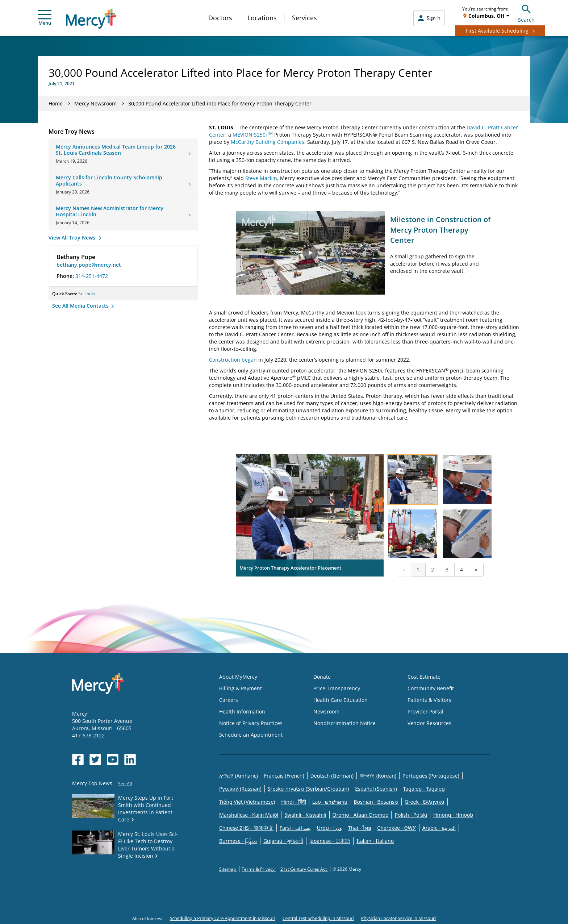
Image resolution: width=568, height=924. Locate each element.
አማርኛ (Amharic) (239, 776)
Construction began (233, 360)
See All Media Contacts (81, 306)
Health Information (242, 711)
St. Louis (87, 294)
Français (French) (284, 776)
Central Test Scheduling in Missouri (318, 918)
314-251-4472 (92, 276)
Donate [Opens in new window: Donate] (322, 677)
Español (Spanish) (376, 789)
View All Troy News (73, 238)
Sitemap (228, 869)
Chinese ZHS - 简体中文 (246, 828)
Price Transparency (337, 688)
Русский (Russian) (240, 789)
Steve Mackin (261, 178)
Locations (262, 18)
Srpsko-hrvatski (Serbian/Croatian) (308, 789)
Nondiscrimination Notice (344, 723)
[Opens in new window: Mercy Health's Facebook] (78, 759)
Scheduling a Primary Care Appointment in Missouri (223, 918)
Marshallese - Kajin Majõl (249, 815)
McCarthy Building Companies (268, 142)
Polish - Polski (411, 815)
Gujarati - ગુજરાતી (283, 841)
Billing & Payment (241, 688)
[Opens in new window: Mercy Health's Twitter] (95, 759)
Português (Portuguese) (431, 776)
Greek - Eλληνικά (425, 802)
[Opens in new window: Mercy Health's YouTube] (113, 759)
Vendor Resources (429, 723)
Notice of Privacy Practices (251, 723)
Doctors (220, 18)
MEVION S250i (253, 135)
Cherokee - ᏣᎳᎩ (396, 828)
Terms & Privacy (259, 869)
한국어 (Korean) (378, 776)
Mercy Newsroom (95, 103)
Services (304, 18)
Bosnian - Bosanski (376, 802)
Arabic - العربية (439, 828)
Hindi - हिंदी (294, 802)
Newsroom (326, 711)
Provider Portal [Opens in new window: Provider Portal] (425, 711)
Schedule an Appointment (251, 735)
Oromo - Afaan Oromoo (361, 815)
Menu (45, 18)
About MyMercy (238, 677)
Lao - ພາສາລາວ (330, 802)
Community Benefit (431, 688)
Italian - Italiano (375, 841)
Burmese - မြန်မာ (238, 841)
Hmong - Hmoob (453, 815)
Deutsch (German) (332, 776)
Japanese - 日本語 (330, 841)
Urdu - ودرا (329, 828)
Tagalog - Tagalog (424, 789)
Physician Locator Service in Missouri (398, 918)
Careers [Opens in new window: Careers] (229, 700)
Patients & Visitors (429, 700)
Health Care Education (341, 700)
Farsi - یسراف (295, 828)
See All (125, 784)
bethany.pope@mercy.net (89, 265)
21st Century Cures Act (304, 869)
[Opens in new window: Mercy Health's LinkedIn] (130, 759)
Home (56, 103)
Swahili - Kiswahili (305, 815)
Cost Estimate (424, 677)
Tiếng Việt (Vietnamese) (247, 802)
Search (526, 13)
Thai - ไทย (360, 828)
